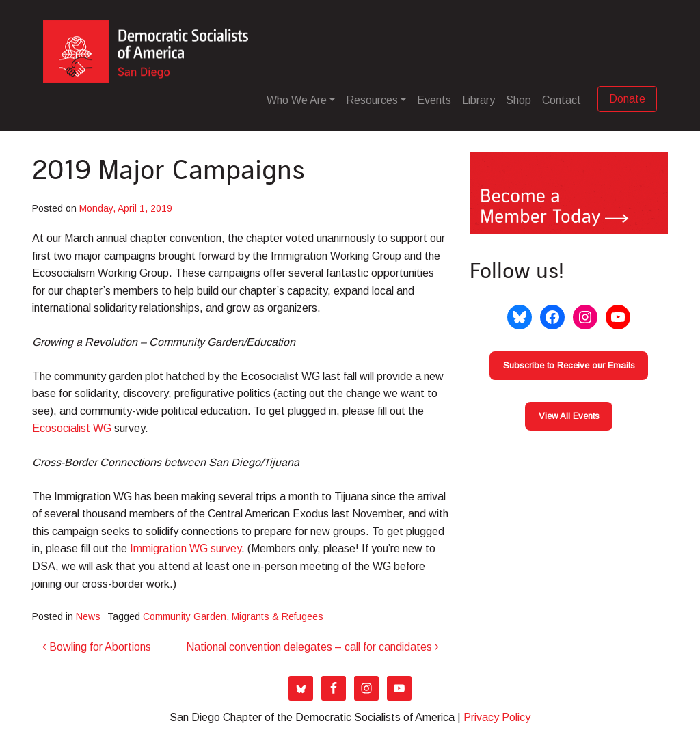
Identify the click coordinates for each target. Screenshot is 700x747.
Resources (372, 100)
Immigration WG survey (186, 548)
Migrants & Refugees (278, 616)
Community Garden (185, 616)
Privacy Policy (497, 717)
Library (479, 100)
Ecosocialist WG (72, 428)
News (88, 616)
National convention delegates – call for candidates (312, 647)
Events (434, 100)
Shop (519, 100)
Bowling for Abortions (97, 647)
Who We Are (297, 100)
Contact (562, 100)
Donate (627, 99)
